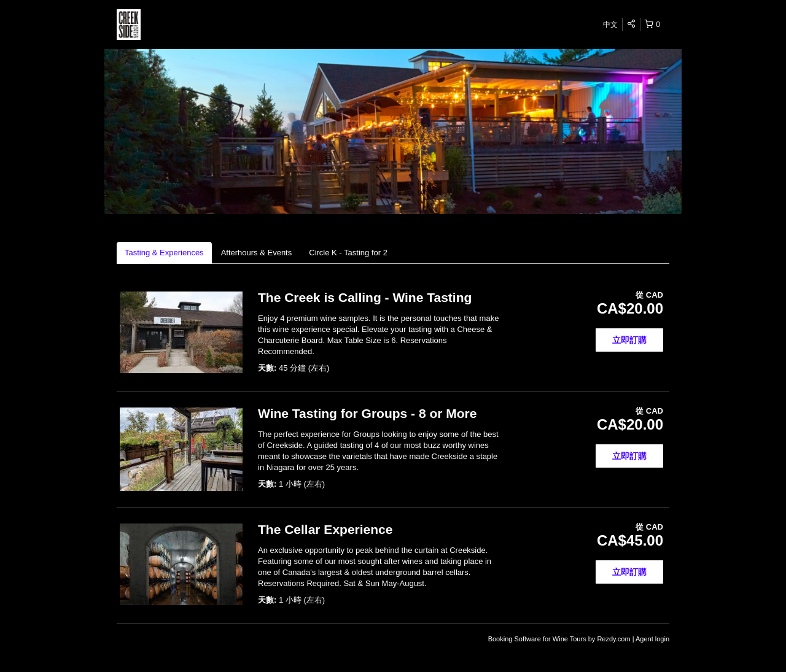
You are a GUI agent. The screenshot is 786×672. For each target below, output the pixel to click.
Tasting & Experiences (164, 253)
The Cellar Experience (325, 529)
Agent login (652, 639)
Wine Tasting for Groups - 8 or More (367, 413)
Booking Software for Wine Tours (538, 639)
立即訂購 (629, 340)
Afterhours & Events (257, 253)
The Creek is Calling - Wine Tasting (365, 297)
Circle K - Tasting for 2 (348, 253)
